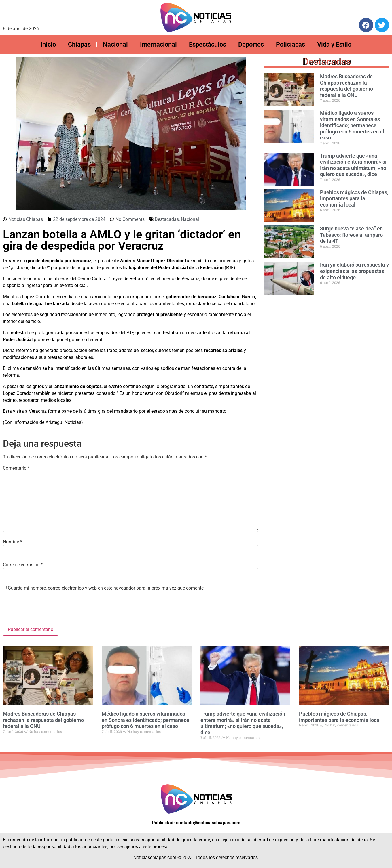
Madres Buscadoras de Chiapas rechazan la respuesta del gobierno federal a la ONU (346, 86)
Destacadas (167, 219)
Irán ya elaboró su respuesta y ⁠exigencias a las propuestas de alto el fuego (354, 271)
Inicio (48, 44)
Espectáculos (208, 44)
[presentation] (47, 609)
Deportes (251, 44)
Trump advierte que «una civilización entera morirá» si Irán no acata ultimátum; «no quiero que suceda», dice (353, 165)
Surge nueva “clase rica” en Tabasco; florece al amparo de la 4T (351, 235)
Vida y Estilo (334, 44)
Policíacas (290, 44)
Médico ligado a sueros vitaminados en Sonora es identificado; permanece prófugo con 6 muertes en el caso (352, 125)
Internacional (158, 44)
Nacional (115, 44)
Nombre (13, 542)
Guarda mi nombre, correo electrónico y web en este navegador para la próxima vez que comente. (106, 588)
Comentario (16, 468)
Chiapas (79, 44)
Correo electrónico (23, 565)
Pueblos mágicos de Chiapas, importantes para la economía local (354, 198)
